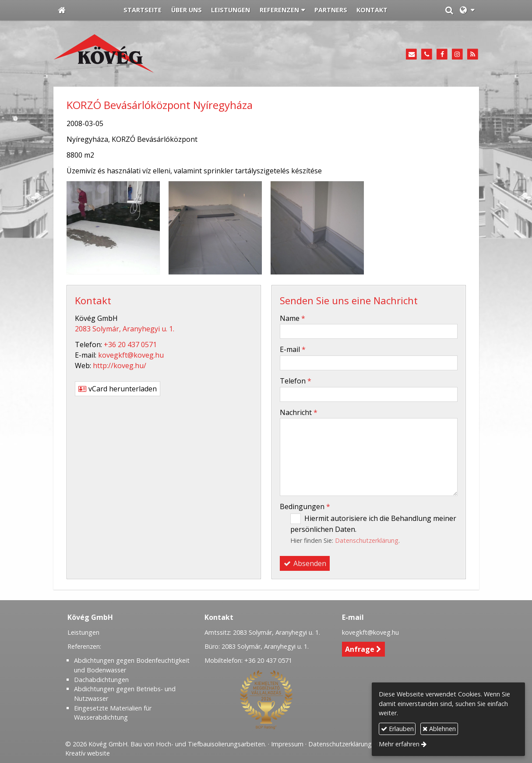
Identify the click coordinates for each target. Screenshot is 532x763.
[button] (467, 11)
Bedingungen (305, 506)
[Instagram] (457, 54)
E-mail (293, 349)
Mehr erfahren (399, 744)
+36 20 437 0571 (130, 345)
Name (292, 318)
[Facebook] (442, 54)
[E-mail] (412, 54)
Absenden (305, 563)
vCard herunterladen (118, 389)
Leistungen (83, 632)
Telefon (296, 381)
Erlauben (397, 729)
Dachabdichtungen (101, 680)
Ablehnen (439, 729)
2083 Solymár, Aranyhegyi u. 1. (125, 329)
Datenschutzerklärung (367, 540)
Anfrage (363, 649)
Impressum (287, 744)
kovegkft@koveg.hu (131, 355)
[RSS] (473, 54)
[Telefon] (427, 54)
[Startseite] (62, 11)
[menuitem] (143, 11)
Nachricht (299, 412)
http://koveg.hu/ (120, 366)
